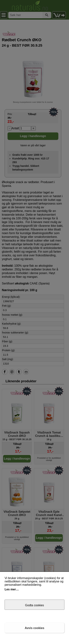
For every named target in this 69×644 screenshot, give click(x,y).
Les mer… (12, 589)
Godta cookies (34, 605)
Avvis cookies (34, 628)
